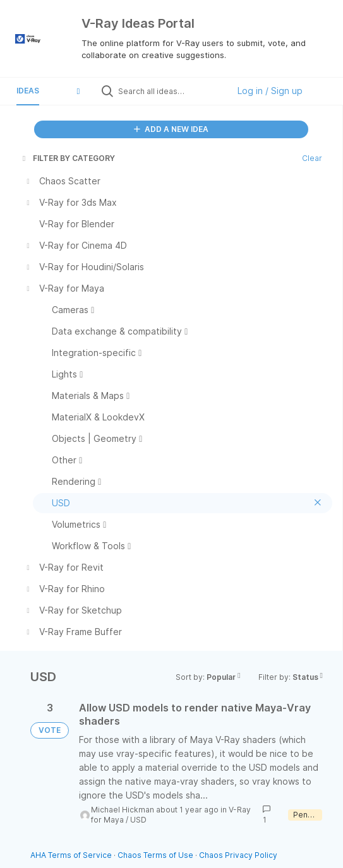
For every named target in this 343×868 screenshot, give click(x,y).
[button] (78, 91)
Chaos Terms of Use (155, 855)
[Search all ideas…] (170, 91)
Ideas (28, 91)
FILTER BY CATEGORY (68, 158)
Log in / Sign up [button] (270, 91)
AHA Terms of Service (72, 855)
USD (138, 820)
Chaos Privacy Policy (238, 855)
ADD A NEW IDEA (171, 129)
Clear (312, 158)
